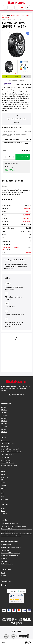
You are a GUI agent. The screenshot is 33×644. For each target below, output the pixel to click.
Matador (3, 486)
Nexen (3, 491)
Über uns (3, 576)
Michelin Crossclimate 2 (8, 444)
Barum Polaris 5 (6, 441)
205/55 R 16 (27, 218)
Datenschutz (5, 558)
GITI (2, 480)
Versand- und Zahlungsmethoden (11, 553)
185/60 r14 (4, 426)
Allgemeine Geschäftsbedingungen (11, 547)
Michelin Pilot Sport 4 (7, 455)
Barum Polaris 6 (6, 446)
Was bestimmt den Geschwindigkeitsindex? (14, 526)
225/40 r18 (4, 415)
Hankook (4, 483)
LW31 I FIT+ (25, 15)
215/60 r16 (4, 424)
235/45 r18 (4, 421)
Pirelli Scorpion (5, 457)
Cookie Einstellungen (7, 564)
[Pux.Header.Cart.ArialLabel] (17, 7)
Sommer (3, 508)
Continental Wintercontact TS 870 (11, 452)
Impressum (4, 561)
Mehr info (16, 122)
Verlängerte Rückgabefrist (12, 139)
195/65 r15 (4, 413)
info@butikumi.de (18, 395)
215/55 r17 (4, 418)
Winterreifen (27, 222)
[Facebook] (2, 585)
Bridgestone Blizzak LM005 (9, 466)
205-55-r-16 (5, 17)
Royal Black (4, 499)
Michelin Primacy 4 (6, 460)
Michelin (3, 488)
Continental (4, 477)
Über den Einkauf (6, 545)
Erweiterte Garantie (10, 131)
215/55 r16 (4, 429)
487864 (28, 253)
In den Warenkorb (23, 157)
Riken (3, 497)
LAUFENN (18, 15)
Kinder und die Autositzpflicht (10, 523)
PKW (12, 15)
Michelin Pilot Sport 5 (7, 463)
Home (4, 15)
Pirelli (3, 494)
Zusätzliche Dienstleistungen (9, 556)
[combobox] (16, 143)
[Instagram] (5, 585)
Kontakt (3, 573)
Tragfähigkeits (7, 248)
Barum (3, 474)
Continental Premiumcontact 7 (10, 449)
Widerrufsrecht (5, 550)
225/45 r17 (4, 410)
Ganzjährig (4, 514)
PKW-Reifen (27, 208)
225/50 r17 (4, 432)
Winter (3, 511)
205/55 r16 (4, 407)
